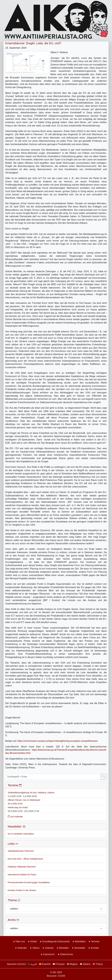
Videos (36, 948)
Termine (95, 941)
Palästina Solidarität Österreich (22, 867)
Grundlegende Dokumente (56, 941)
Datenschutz (67, 954)
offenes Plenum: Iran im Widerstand (24, 800)
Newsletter (80, 948)
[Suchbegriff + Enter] (53, 777)
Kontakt (95, 948)
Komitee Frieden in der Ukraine (22, 890)
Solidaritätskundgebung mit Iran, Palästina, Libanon (31, 793)
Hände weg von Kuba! (18, 807)
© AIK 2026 (56, 972)
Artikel (33, 941)
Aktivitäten (80, 941)
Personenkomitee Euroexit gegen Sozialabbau (29, 882)
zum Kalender (15, 817)
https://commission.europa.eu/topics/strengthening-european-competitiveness (58, 741)
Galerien (49, 948)
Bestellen (64, 948)
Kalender (22, 948)
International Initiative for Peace (22, 875)
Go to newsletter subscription (21, 834)
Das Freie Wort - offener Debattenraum (25, 859)
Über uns (20, 941)
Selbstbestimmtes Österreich (21, 851)
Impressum (49, 954)
